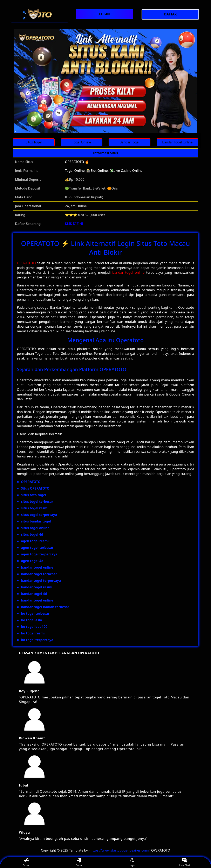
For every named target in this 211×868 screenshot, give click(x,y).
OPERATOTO (26, 263)
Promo (26, 863)
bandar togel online (128, 272)
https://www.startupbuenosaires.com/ (120, 850)
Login (132, 863)
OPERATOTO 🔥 (77, 162)
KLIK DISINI (74, 224)
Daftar (79, 863)
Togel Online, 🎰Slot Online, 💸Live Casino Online (104, 171)
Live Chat (185, 863)
